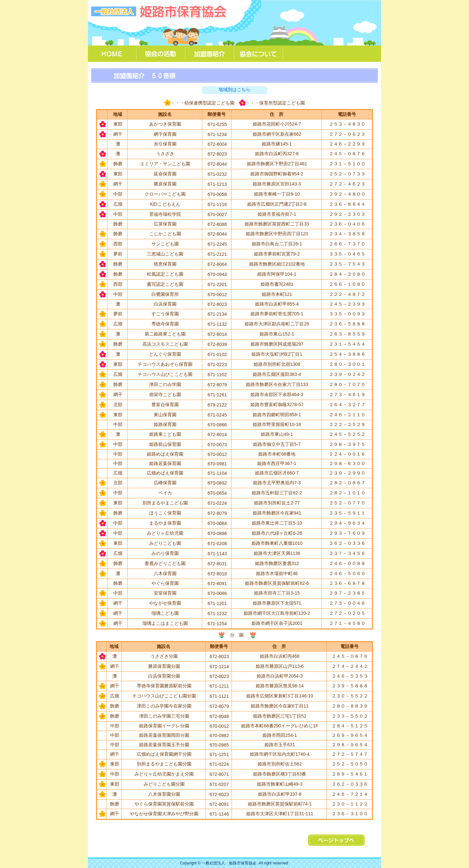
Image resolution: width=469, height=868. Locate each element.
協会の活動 (161, 54)
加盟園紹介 (210, 54)
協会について (259, 54)
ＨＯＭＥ (112, 54)
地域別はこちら (234, 90)
